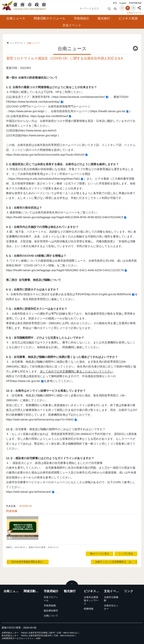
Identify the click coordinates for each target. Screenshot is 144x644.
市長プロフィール (51, 599)
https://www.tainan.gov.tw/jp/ (27, 111)
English (123, 3)
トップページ (16, 43)
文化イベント (72, 25)
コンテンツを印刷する (135, 48)
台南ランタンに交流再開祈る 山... (114, 562)
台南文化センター (111, 607)
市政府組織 (50, 606)
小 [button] (122, 8)
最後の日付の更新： (12, 628)
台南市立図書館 (111, 599)
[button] (23, 528)
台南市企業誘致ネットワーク (91, 600)
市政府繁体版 (135, 3)
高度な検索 (115, 9)
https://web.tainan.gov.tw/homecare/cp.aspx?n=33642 (40, 419)
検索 (81, 8)
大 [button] (133, 8)
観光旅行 (104, 18)
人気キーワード (134, 13)
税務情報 (89, 609)
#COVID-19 (26, 506)
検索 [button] (109, 9)
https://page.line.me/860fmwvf (49, 116)
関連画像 (12, 511)
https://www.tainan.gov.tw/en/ (37, 130)
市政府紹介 (82, 18)
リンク (129, 591)
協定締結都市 (51, 611)
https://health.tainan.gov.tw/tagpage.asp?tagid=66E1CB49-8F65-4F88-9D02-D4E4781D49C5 (65, 217)
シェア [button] (139, 6)
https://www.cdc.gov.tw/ (26, 381)
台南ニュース (16, 18)
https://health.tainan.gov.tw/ (108, 111)
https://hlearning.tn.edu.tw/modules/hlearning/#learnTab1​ (44, 179)
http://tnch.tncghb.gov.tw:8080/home (108, 294)
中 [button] (128, 8)
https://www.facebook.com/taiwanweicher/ (79, 97)
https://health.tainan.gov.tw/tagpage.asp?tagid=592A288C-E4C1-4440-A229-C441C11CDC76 (65, 270)
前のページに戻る (100, 554)
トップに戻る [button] (126, 554)
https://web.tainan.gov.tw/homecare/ (29, 492)
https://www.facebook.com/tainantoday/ (35, 102)
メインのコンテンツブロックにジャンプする (1, 1)
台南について (51, 616)
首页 (115, 3)
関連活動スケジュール (50, 18)
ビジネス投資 (128, 18)
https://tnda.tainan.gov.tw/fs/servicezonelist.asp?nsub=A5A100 (45, 155)
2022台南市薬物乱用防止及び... (28, 562)
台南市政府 (25, 6)
